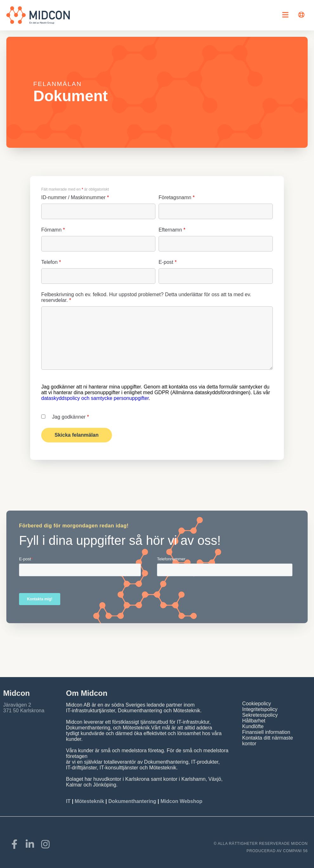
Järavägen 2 (17, 705)
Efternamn (172, 230)
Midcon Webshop (181, 801)
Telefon (51, 262)
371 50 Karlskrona (24, 711)
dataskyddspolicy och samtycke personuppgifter (95, 398)
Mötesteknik (89, 801)
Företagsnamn (177, 197)
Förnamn (53, 230)
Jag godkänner (71, 417)
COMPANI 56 (295, 851)
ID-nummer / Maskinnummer (75, 197)
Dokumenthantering (132, 801)
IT (69, 801)
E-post (168, 262)
